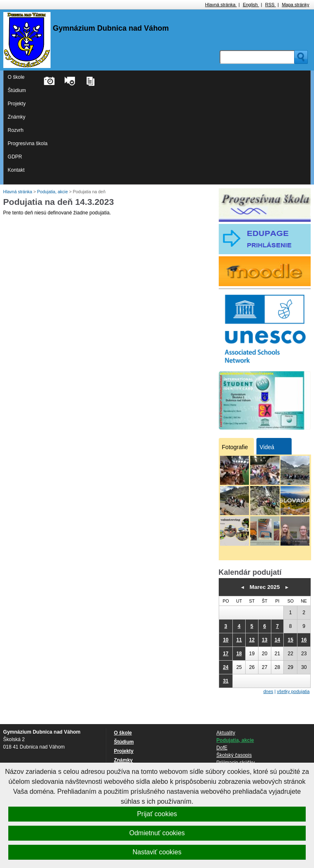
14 (277, 640)
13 (264, 640)
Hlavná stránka (221, 5)
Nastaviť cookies (157, 852)
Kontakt (16, 170)
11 (239, 640)
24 (226, 667)
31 (226, 681)
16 (304, 640)
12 (252, 640)
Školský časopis (234, 755)
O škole (16, 77)
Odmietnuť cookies (157, 833)
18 (239, 654)
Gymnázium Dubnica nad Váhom (111, 28)
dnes (268, 691)
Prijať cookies (157, 814)
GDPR (15, 157)
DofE (222, 748)
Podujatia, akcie (53, 192)
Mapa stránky (295, 5)
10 (226, 640)
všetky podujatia (293, 691)
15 (291, 640)
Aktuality (226, 733)
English (251, 5)
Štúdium (17, 90)
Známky (17, 117)
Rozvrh (16, 130)
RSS (271, 5)
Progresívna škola (28, 143)
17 (226, 654)
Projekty (17, 104)
